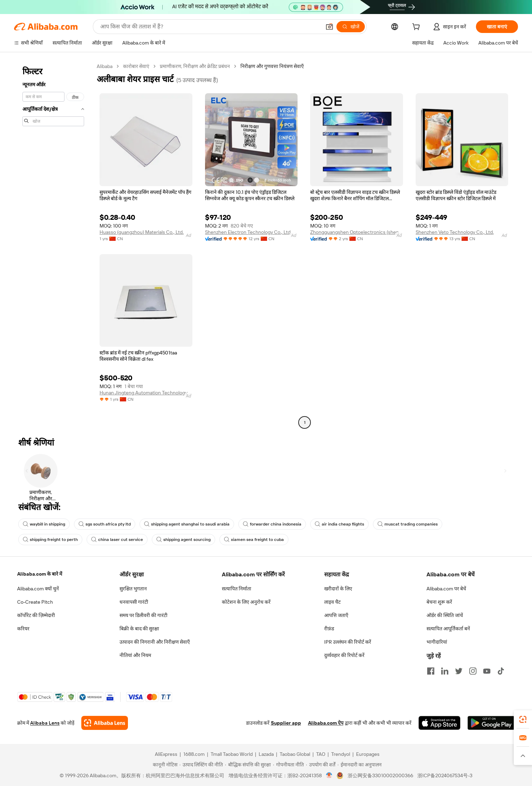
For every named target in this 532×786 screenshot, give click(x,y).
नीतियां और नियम (135, 655)
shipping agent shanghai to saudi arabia (187, 524)
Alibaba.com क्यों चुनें (38, 589)
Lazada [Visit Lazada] (266, 754)
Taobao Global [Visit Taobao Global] (295, 754)
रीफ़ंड (329, 629)
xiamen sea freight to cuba (254, 540)
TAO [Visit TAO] (321, 754)
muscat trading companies (408, 524)
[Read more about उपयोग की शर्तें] (321, 765)
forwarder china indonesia (272, 524)
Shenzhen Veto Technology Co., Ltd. (455, 232)
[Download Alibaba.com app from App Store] (439, 723)
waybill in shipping (44, 524)
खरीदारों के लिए (338, 589)
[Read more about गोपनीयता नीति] (288, 765)
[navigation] (53, 245)
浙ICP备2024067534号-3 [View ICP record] (445, 775)
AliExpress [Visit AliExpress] (166, 754)
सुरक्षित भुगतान (133, 589)
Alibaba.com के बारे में (40, 574)
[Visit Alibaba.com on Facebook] (431, 671)
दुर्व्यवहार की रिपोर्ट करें (344, 655)
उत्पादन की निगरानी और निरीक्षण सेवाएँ (155, 642)
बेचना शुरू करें (439, 602)
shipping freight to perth (50, 540)
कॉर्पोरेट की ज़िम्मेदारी (36, 615)
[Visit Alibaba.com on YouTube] (487, 671)
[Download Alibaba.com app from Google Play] (491, 723)
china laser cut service (117, 540)
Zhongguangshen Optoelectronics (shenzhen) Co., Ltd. (357, 232)
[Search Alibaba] (210, 27)
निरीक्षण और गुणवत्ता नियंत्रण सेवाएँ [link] (272, 66)
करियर (23, 629)
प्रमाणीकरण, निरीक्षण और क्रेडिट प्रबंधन (195, 66)
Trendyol (341, 754)
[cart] (417, 28)
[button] (329, 27)
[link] (523, 719)
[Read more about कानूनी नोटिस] (164, 765)
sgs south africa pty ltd (105, 524)
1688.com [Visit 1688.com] (194, 754)
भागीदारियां (437, 642)
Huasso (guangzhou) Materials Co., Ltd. (142, 232)
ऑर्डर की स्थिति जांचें (445, 615)
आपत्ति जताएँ (336, 615)
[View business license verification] (329, 775)
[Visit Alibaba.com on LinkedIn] (445, 671)
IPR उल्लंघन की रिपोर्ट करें (348, 642)
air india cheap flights (339, 524)
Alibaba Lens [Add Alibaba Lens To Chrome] (45, 723)
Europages (368, 754)
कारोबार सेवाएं (136, 66)
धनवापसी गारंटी (134, 602)
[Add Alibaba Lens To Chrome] (105, 723)
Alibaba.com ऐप (326, 723)
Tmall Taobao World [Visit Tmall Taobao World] (232, 754)
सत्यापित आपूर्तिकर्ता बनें (448, 629)
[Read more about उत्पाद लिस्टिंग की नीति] (201, 765)
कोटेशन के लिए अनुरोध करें (246, 602)
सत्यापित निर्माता (237, 589)
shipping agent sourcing (183, 540)
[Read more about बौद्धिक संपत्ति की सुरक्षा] (248, 765)
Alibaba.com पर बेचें (446, 589)
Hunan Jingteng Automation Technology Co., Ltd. (146, 393)
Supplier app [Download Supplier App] (286, 723)
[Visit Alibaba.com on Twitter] (459, 671)
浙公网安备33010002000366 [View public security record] (380, 775)
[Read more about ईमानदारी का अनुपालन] (360, 765)
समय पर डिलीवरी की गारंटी (144, 615)
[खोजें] (351, 27)
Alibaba (105, 66)
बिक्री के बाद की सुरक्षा (139, 629)
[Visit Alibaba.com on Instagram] (473, 671)
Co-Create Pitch (35, 602)
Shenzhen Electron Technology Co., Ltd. (248, 232)
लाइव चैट (332, 602)
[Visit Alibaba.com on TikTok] (501, 671)
